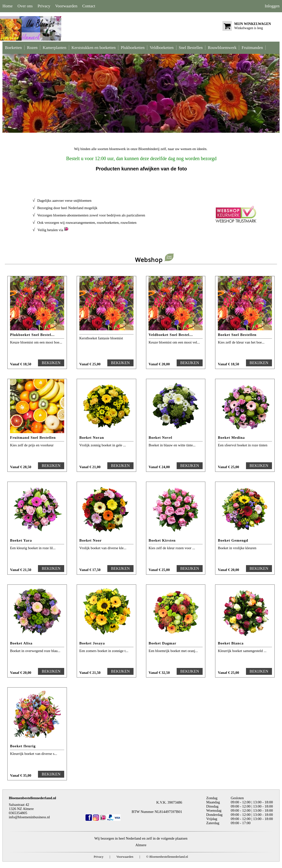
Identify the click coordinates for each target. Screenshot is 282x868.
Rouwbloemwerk (222, 48)
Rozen (32, 48)
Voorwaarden (66, 6)
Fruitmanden (252, 48)
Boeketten (13, 48)
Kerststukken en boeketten (94, 48)
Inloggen (272, 6)
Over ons (25, 6)
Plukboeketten (133, 48)
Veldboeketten (162, 48)
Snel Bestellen (191, 48)
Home (8, 6)
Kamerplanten (54, 48)
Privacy (44, 6)
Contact (89, 6)
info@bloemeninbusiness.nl (29, 817)
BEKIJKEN (51, 363)
